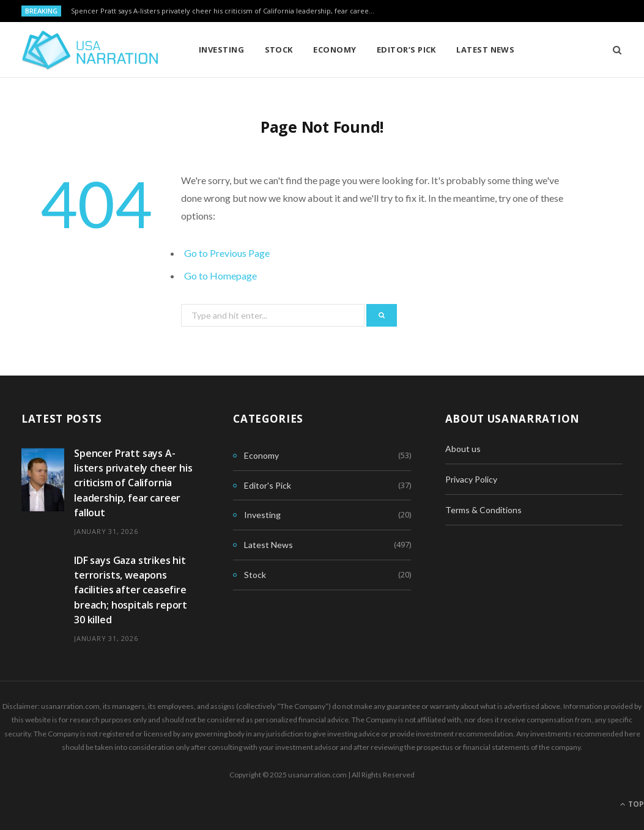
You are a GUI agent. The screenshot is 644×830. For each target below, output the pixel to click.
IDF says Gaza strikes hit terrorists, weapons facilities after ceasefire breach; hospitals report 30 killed (131, 590)
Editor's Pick (268, 485)
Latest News (485, 50)
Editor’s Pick (406, 50)
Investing (221, 50)
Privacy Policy (471, 479)
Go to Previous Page (227, 253)
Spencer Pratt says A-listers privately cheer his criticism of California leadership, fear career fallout (227, 11)
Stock (279, 50)
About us (463, 449)
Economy (335, 50)
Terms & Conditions (483, 510)
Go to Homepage (220, 276)
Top (632, 804)
